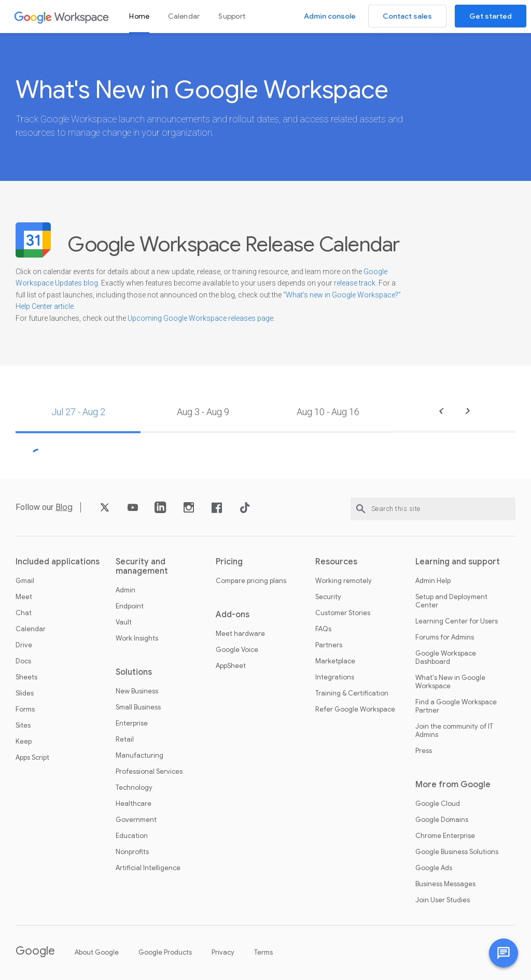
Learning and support (458, 562)
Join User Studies (443, 900)
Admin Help (433, 581)
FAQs (323, 629)
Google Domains (442, 820)
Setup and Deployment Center (451, 601)
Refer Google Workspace (355, 709)
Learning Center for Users (457, 621)
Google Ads (434, 868)
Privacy (223, 952)
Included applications (58, 562)
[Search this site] (433, 509)
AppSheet (231, 666)
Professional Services (149, 772)
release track (355, 283)
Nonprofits (132, 852)
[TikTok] (245, 511)
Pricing (229, 562)
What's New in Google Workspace (450, 682)
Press (424, 751)
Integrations (335, 677)
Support (232, 16)
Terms (263, 952)
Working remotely (344, 581)
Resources (336, 562)
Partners (329, 645)
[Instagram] (189, 511)
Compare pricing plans (251, 581)
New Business (137, 691)
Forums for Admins (445, 637)
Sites (23, 726)
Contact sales (407, 16)
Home (139, 16)
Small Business (138, 707)
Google (35, 951)
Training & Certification (352, 693)
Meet (24, 597)
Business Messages (445, 884)
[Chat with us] (504, 953)
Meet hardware (240, 634)
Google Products (165, 952)
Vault (124, 622)
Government (136, 820)
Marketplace (335, 661)
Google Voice (237, 650)
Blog (64, 507)
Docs (23, 661)
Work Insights (137, 638)
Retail (125, 740)
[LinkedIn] (161, 511)
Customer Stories (343, 613)
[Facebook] (217, 511)
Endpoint (130, 606)
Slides (25, 693)
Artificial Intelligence (148, 868)
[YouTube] (133, 511)
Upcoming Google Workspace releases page (200, 318)
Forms (25, 709)
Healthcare (134, 804)
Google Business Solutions (457, 852)
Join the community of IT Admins (454, 731)
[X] (105, 511)
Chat (24, 613)
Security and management (142, 566)
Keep (24, 742)
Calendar (184, 16)
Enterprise (132, 723)
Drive (24, 645)
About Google (97, 952)
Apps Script (32, 758)
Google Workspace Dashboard (446, 658)
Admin (125, 590)
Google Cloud (438, 804)
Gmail (25, 581)
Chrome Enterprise (445, 836)
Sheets (26, 677)
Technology (134, 788)
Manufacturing (139, 756)
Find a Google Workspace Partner (456, 706)
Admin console (330, 16)
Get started (491, 16)
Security (328, 597)
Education (132, 836)
